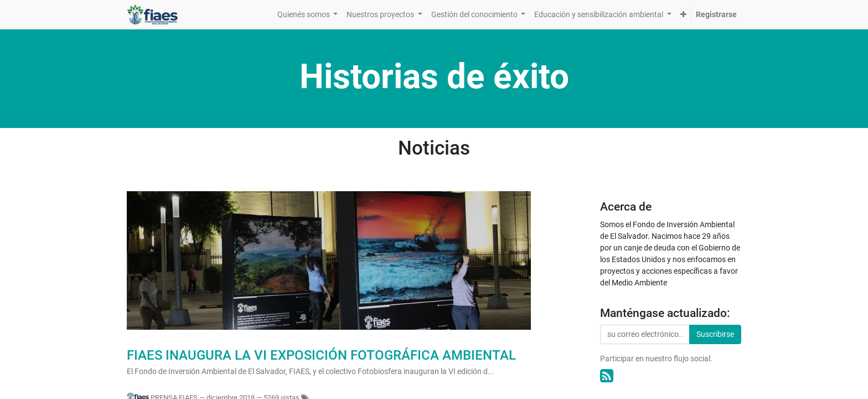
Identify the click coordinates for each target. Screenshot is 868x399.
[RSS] (607, 376)
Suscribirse (715, 334)
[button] (683, 15)
